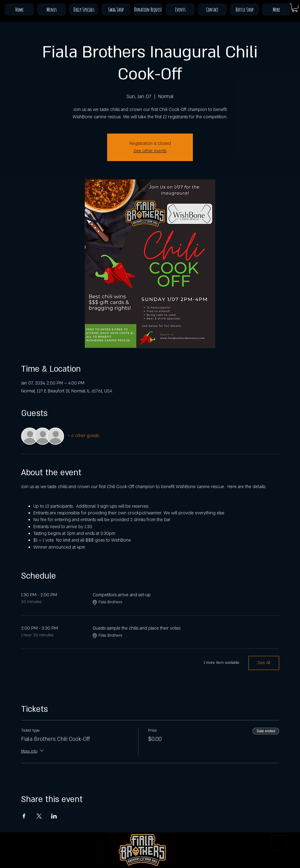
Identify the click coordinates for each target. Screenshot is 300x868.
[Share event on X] (39, 816)
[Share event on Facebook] (24, 816)
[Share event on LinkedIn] (54, 816)
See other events (150, 151)
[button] (295, 8)
